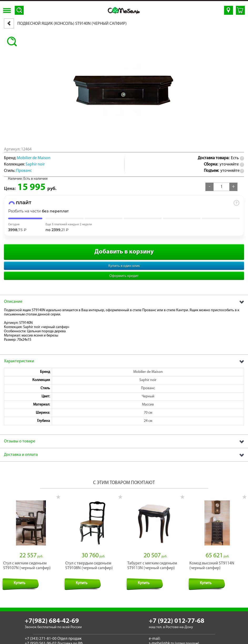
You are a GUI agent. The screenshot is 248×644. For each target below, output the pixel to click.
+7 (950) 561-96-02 (41, 640)
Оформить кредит (124, 276)
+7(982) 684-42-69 (52, 618)
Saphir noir (35, 164)
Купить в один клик (124, 266)
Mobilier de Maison (34, 158)
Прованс (24, 171)
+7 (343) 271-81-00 (41, 635)
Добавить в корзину (124, 252)
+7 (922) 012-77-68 (177, 618)
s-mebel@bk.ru (161, 640)
